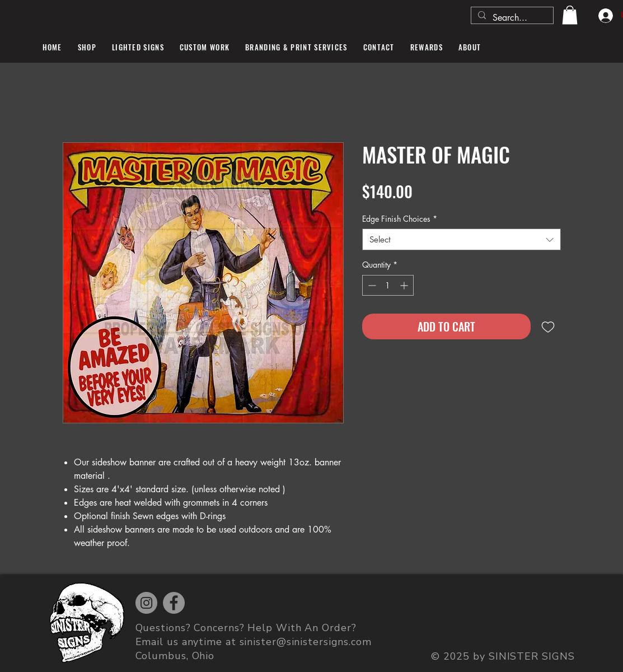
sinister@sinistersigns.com (306, 642)
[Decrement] (371, 285)
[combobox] (462, 239)
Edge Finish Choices (400, 219)
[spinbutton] (388, 285)
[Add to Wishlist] (548, 326)
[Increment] (405, 285)
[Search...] (511, 18)
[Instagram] (146, 603)
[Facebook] (174, 603)
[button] (570, 15)
